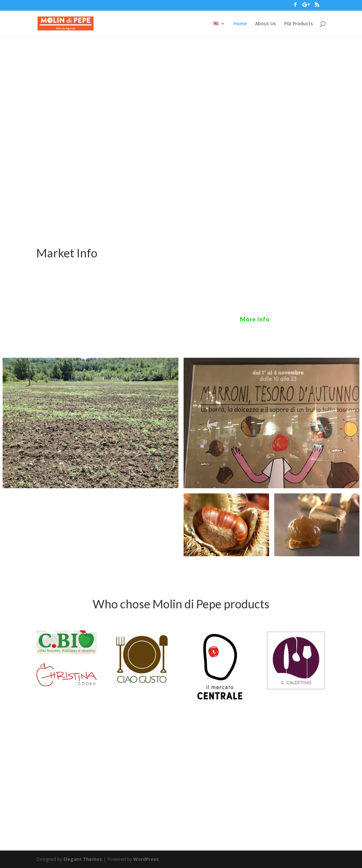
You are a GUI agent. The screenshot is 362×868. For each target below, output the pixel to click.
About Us (266, 24)
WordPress (146, 859)
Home (240, 24)
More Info (255, 319)
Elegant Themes (83, 859)
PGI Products (299, 24)
